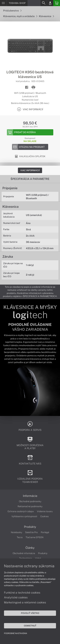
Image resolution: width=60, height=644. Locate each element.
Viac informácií (30, 170)
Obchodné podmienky (30, 501)
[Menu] (3, 3)
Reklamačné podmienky (30, 506)
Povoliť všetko (30, 613)
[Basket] (57, 3)
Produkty (30, 527)
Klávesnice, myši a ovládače (20, 16)
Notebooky (16, 532)
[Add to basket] (30, 132)
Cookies (44, 516)
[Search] (44, 3)
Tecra (20, 537)
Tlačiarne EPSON (34, 537)
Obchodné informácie (24, 553)
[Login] (50, 3)
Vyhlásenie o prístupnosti (24, 516)
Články (30, 548)
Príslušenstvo (12, 11)
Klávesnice (46, 16)
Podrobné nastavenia (16, 633)
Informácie (30, 496)
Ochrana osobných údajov (21, 511)
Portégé (45, 532)
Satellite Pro (31, 532)
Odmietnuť (30, 626)
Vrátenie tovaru (45, 511)
